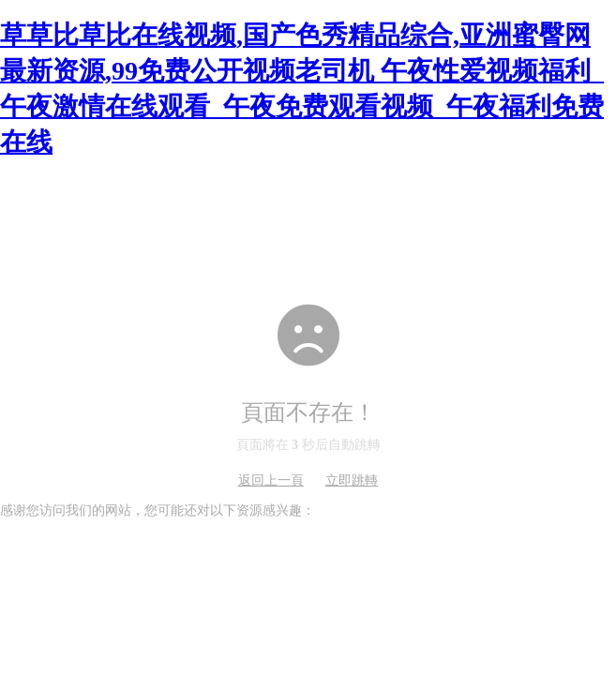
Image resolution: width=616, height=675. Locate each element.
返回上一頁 (271, 480)
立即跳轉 (352, 480)
